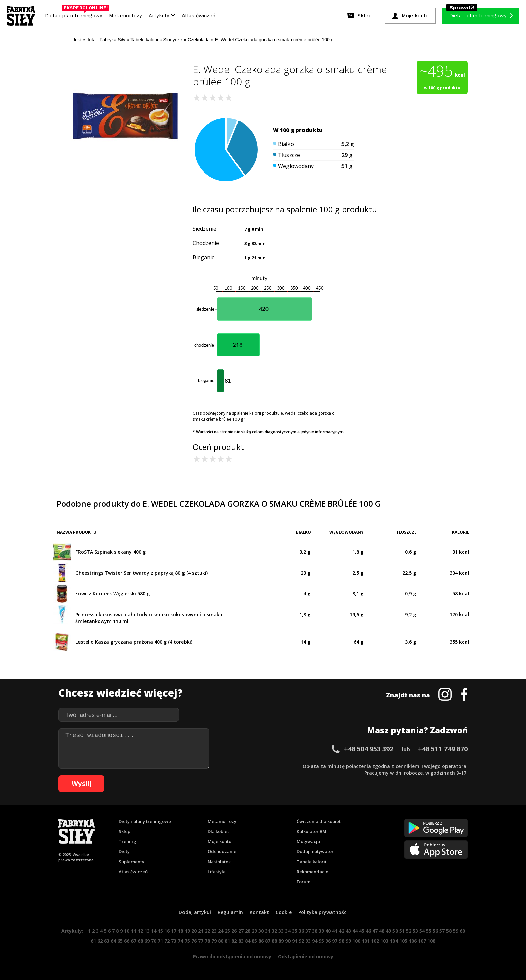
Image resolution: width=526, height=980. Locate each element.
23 (214, 931)
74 (180, 941)
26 (234, 931)
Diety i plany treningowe (145, 821)
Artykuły (162, 16)
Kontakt (259, 912)
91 (295, 941)
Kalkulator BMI (312, 831)
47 (375, 931)
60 (462, 931)
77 (201, 941)
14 (154, 931)
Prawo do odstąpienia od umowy (232, 956)
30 (261, 931)
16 (167, 931)
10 (127, 931)
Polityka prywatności (323, 912)
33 (281, 931)
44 (355, 931)
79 (214, 941)
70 (154, 941)
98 (341, 941)
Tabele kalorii (311, 862)
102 (375, 941)
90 (288, 941)
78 (207, 941)
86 (261, 941)
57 (442, 931)
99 (348, 941)
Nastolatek (219, 862)
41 (335, 931)
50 (395, 931)
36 (301, 931)
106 (413, 941)
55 (429, 931)
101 (366, 941)
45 (362, 931)
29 (254, 931)
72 (167, 941)
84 (248, 941)
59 (456, 931)
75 (187, 941)
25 (227, 931)
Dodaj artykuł (195, 912)
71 (160, 941)
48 (382, 931)
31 (268, 931)
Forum (303, 882)
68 (140, 941)
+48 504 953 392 (369, 749)
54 (422, 931)
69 (147, 941)
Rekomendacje (312, 872)
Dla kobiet (218, 831)
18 (180, 931)
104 (394, 941)
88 (274, 941)
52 (409, 931)
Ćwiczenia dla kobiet (319, 821)
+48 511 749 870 (443, 749)
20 (194, 931)
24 (221, 931)
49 (388, 931)
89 (281, 941)
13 (147, 931)
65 (120, 941)
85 (254, 941)
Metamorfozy (125, 16)
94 (315, 941)
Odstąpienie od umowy (306, 956)
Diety (124, 851)
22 (207, 931)
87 (268, 941)
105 (403, 941)
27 (241, 931)
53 (415, 931)
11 (134, 931)
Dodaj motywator (315, 851)
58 (449, 931)
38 (315, 931)
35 (295, 931)
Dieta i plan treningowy (75, 14)
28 (248, 931)
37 (308, 931)
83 (241, 941)
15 (160, 931)
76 (194, 941)
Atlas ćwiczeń (199, 16)
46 (368, 931)
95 (321, 941)
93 (308, 941)
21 (201, 931)
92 (301, 941)
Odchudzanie (222, 851)
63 (107, 941)
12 (140, 931)
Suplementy (131, 862)
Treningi (128, 841)
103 (384, 941)
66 (127, 941)
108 (431, 941)
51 (402, 931)
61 (93, 941)
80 (221, 941)
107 (422, 941)
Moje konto (220, 841)
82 (234, 941)
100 (356, 941)
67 (134, 941)
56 (435, 931)
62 (100, 941)
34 (288, 931)
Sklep (125, 831)
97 (335, 941)
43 (348, 931)
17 (174, 931)
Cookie (284, 912)
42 (341, 931)
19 (187, 931)
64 (113, 941)
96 (328, 941)
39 (321, 931)
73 (174, 941)
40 (328, 931)
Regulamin (230, 912)
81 (227, 941)
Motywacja (308, 841)
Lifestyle (217, 872)
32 (274, 931)
